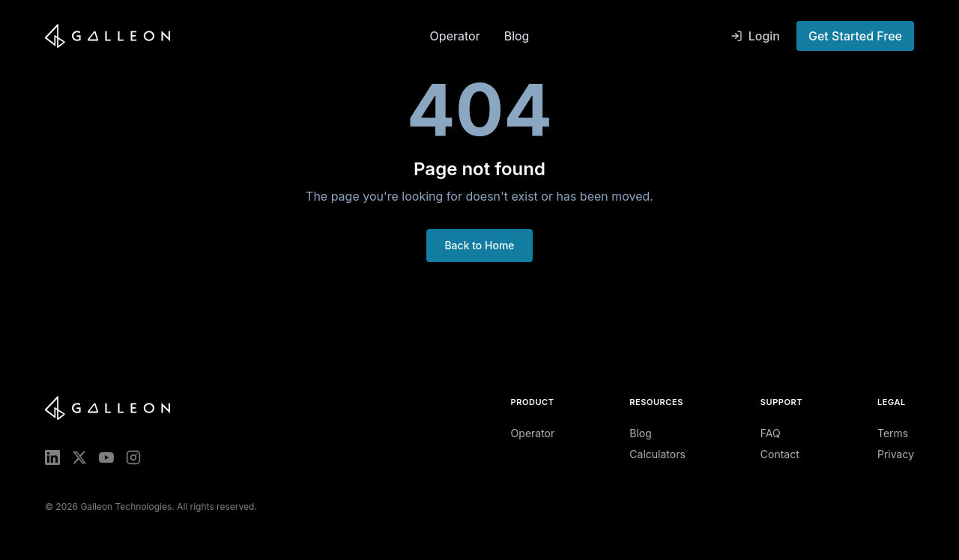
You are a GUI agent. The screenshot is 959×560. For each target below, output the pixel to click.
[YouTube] (106, 457)
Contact (780, 454)
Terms (893, 433)
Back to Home (479, 245)
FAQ (771, 433)
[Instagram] (133, 457)
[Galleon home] (232, 36)
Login (755, 36)
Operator (455, 36)
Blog (517, 36)
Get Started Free (855, 36)
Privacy (896, 454)
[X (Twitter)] (79, 457)
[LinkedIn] (52, 457)
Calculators (657, 454)
